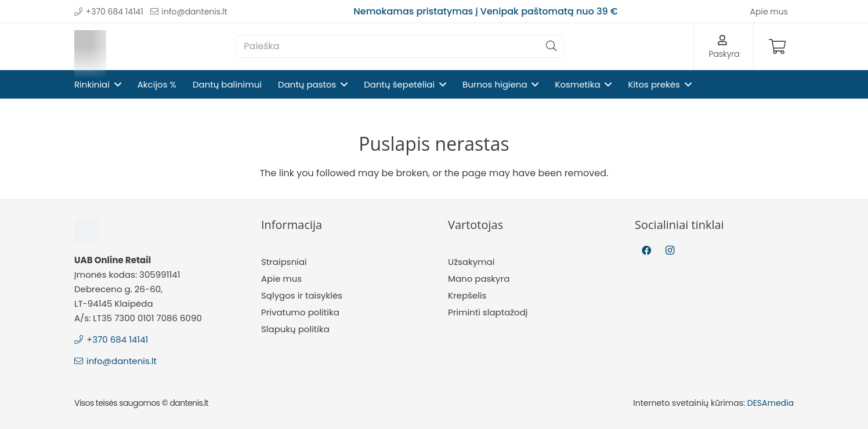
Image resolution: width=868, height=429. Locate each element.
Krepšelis (467, 295)
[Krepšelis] (777, 46)
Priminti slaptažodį (488, 312)
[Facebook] (646, 250)
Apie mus (281, 279)
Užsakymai (471, 262)
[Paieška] (400, 46)
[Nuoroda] (90, 47)
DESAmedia (771, 403)
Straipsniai (284, 262)
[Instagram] (670, 250)
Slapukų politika (295, 329)
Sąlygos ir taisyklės (302, 295)
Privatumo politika (300, 312)
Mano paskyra (479, 279)
